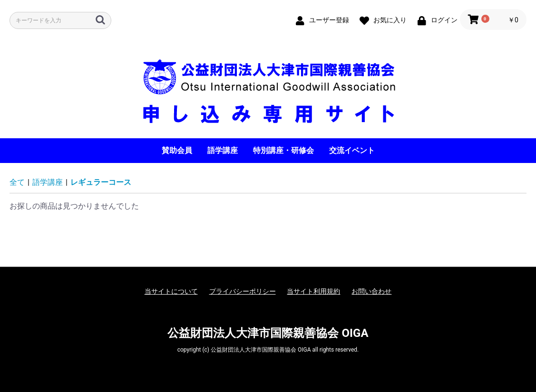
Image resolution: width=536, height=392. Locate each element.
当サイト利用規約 (313, 291)
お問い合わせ (371, 291)
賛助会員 (177, 150)
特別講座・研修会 (283, 150)
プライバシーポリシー (243, 291)
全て (17, 182)
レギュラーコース (101, 182)
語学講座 (223, 150)
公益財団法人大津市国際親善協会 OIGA (268, 333)
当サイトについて (171, 291)
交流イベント (352, 150)
